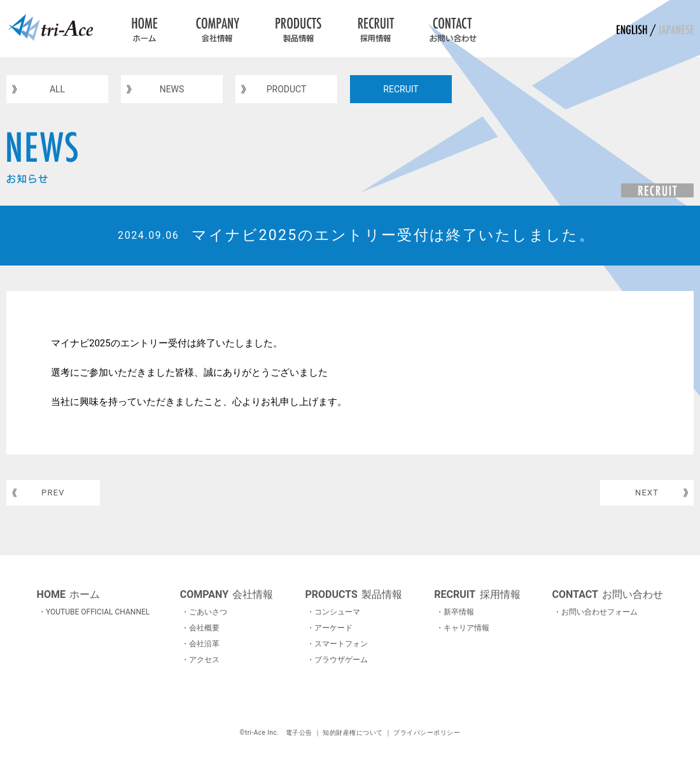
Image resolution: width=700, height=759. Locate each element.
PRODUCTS (297, 29)
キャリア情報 (466, 628)
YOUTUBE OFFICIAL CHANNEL (98, 612)
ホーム (69, 594)
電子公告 (299, 733)
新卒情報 (459, 612)
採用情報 (477, 594)
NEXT (643, 494)
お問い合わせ (608, 594)
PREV (57, 494)
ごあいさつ (208, 612)
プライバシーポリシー (427, 733)
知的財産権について (353, 733)
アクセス (204, 660)
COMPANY (216, 29)
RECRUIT (375, 29)
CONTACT (454, 29)
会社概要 (204, 628)
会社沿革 (204, 644)
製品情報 (353, 594)
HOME (144, 29)
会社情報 (227, 594)
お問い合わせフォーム (599, 612)
